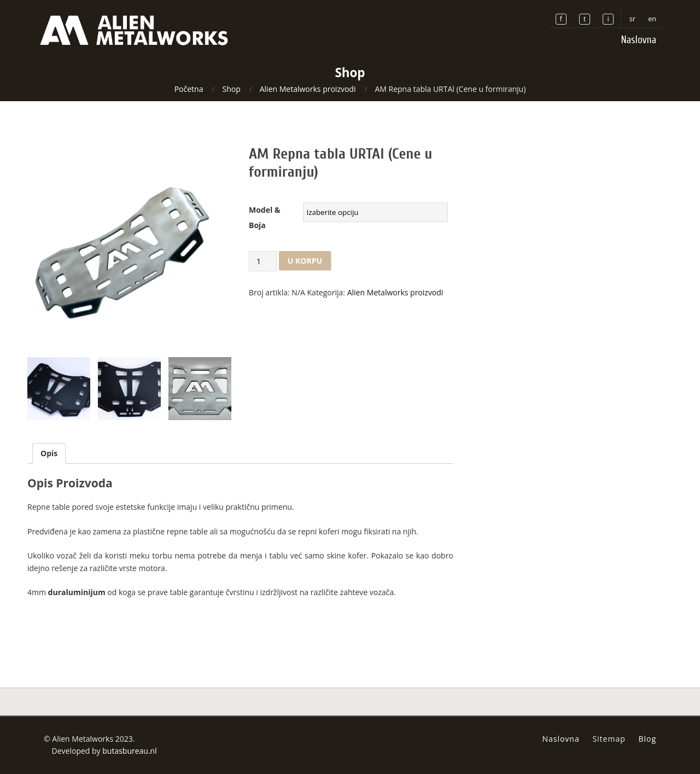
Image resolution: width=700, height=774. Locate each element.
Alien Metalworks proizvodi (308, 89)
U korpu (305, 261)
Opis (49, 453)
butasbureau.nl (130, 751)
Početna (189, 89)
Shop (231, 89)
